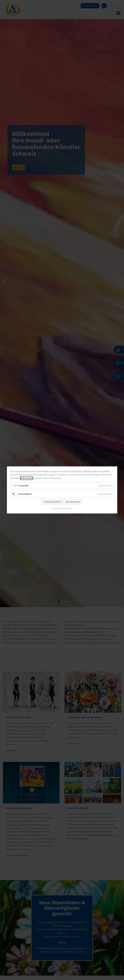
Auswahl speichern (52, 502)
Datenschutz (26, 478)
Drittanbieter (25, 494)
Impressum (56, 509)
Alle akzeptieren (73, 502)
